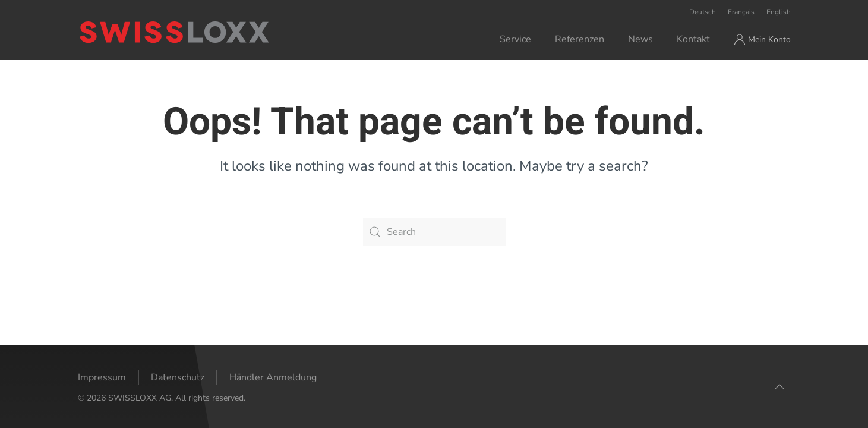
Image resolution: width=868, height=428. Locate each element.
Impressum (102, 377)
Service (515, 39)
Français (741, 12)
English (779, 12)
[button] (779, 387)
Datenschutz (178, 377)
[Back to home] (222, 32)
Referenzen (580, 39)
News (640, 39)
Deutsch (703, 12)
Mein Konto (762, 39)
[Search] (434, 232)
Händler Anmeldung (273, 377)
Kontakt (693, 39)
